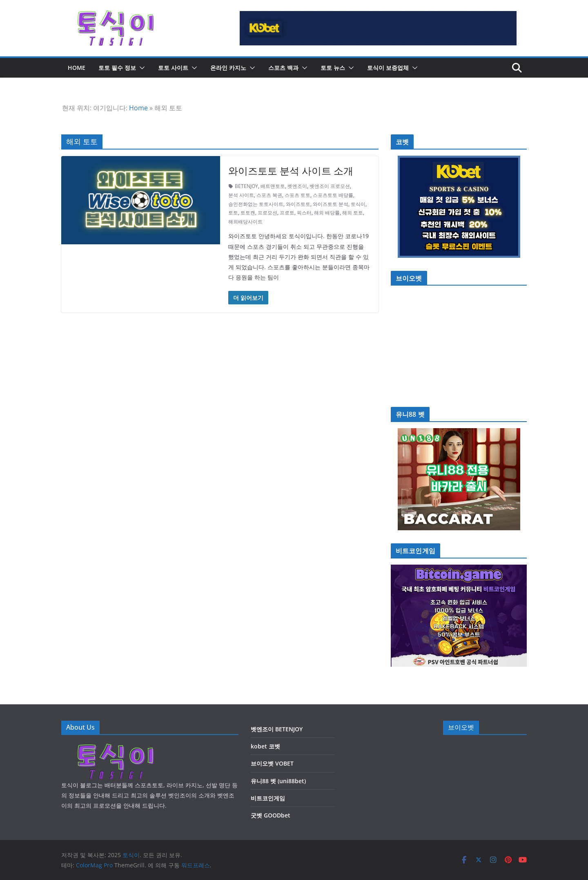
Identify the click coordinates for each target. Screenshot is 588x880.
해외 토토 (353, 213)
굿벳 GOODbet (271, 815)
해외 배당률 (327, 213)
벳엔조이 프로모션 (330, 186)
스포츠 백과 (283, 68)
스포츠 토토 (297, 195)
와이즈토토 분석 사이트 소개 (291, 171)
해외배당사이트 (245, 222)
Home (138, 108)
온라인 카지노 (228, 68)
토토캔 (248, 213)
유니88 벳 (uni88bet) (278, 781)
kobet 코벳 (265, 746)
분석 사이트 (241, 195)
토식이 (358, 204)
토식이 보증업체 (388, 68)
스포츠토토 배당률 (333, 195)
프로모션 (267, 213)
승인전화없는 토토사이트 (256, 204)
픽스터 (304, 213)
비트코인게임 (268, 798)
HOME (77, 68)
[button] (140, 68)
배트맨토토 (273, 186)
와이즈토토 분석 (331, 204)
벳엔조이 (297, 186)
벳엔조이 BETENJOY (277, 729)
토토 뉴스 (333, 68)
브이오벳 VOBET (272, 763)
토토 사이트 (173, 68)
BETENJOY (246, 186)
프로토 (287, 213)
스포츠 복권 (269, 195)
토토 (233, 213)
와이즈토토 (298, 204)
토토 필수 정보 (117, 68)
